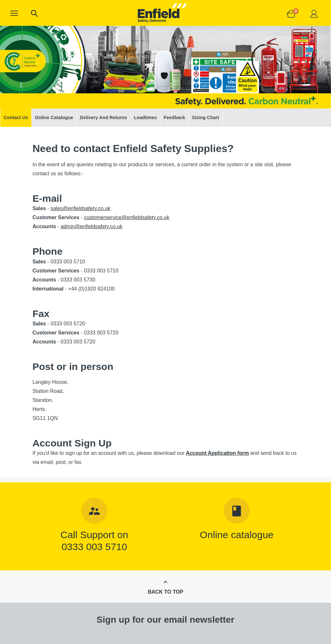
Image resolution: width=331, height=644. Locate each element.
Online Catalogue (54, 118)
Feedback (174, 118)
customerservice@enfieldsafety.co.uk (127, 217)
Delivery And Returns (103, 118)
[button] (14, 13)
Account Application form (217, 453)
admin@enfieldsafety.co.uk (92, 226)
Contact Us (16, 118)
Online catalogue (237, 535)
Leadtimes (145, 118)
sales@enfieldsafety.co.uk (80, 208)
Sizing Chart (206, 118)
